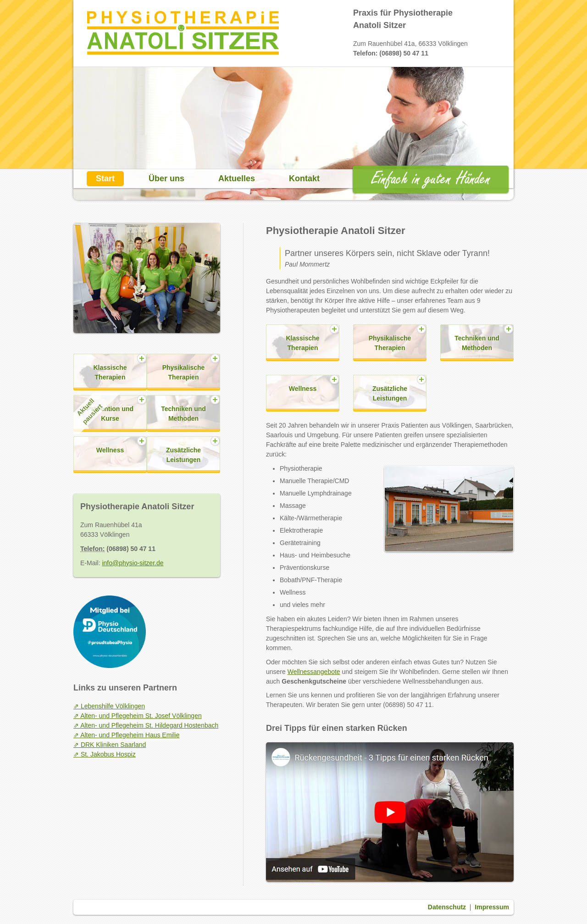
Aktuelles (237, 178)
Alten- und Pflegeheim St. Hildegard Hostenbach (149, 725)
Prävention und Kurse (103, 411)
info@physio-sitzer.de (133, 563)
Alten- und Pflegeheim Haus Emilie (130, 735)
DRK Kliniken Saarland (113, 745)
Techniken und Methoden (477, 343)
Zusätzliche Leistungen (390, 393)
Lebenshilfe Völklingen (113, 706)
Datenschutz (447, 907)
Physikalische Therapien (390, 343)
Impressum (492, 907)
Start (105, 178)
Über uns (166, 178)
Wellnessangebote (314, 672)
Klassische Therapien (302, 343)
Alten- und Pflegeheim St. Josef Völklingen (141, 716)
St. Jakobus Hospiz (108, 754)
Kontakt (304, 178)
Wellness (303, 389)
